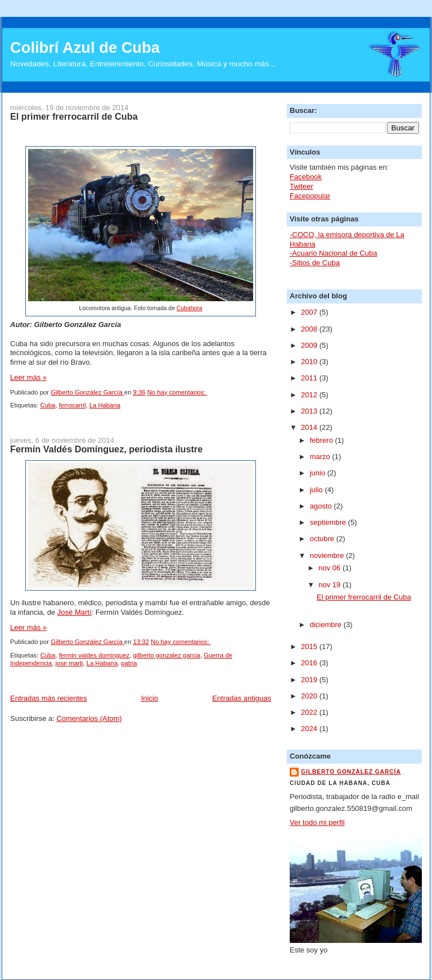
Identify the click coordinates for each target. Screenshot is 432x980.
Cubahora (190, 308)
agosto (322, 506)
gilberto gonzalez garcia (167, 655)
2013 (310, 411)
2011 (310, 378)
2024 (310, 729)
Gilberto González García (351, 772)
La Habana (105, 405)
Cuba (48, 405)
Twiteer (301, 186)
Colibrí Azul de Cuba (85, 47)
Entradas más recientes (49, 698)
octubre (323, 539)
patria (129, 663)
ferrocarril (73, 405)
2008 (310, 329)
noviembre (328, 555)
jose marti (69, 663)
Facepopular (310, 196)
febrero (323, 440)
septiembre (329, 522)
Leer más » (28, 377)
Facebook (306, 177)
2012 (310, 395)
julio (318, 490)
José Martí (75, 612)
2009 (310, 345)
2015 (310, 646)
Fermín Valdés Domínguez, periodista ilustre (106, 449)
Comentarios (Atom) (89, 718)
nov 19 (330, 585)
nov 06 (330, 568)
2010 (310, 362)
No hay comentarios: (177, 392)
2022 (310, 712)
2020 (310, 696)
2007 (310, 312)
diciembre (327, 625)
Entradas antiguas (242, 698)
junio (319, 473)
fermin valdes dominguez (94, 655)
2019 (310, 680)
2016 (310, 663)
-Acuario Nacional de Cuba (333, 253)
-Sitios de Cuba (315, 263)
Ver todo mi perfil (317, 822)
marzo (321, 457)
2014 (310, 427)
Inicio (150, 698)
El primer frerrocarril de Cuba (74, 116)
